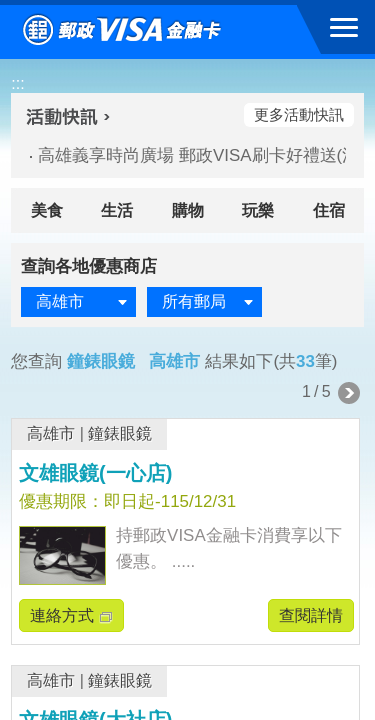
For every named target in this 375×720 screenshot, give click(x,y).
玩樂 (258, 210)
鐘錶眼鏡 (120, 433)
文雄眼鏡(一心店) (95, 473)
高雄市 (51, 433)
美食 (47, 210)
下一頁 (349, 393)
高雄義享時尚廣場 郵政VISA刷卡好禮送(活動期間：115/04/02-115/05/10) (184, 155)
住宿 (329, 210)
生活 (117, 210)
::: (17, 83)
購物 (188, 210)
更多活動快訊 (299, 114)
